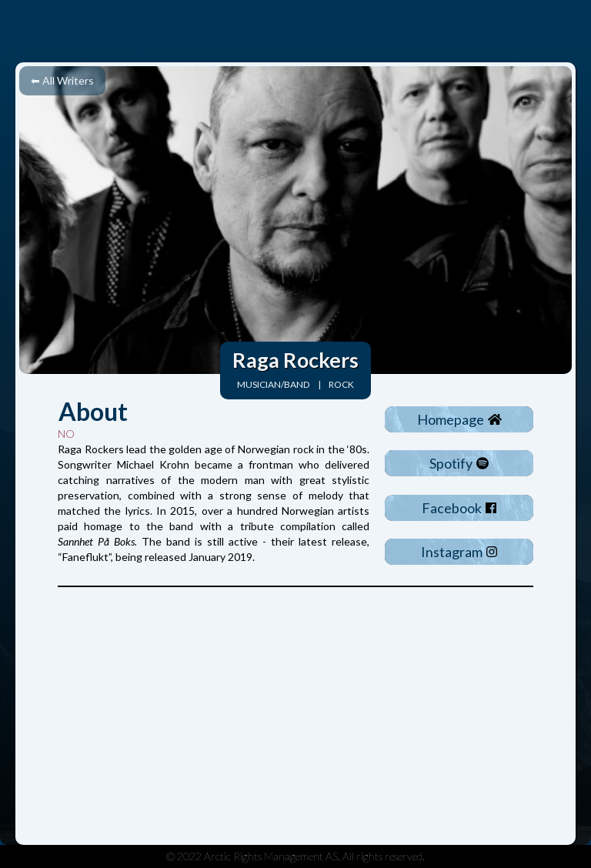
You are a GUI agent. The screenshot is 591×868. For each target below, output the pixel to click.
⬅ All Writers (62, 80)
